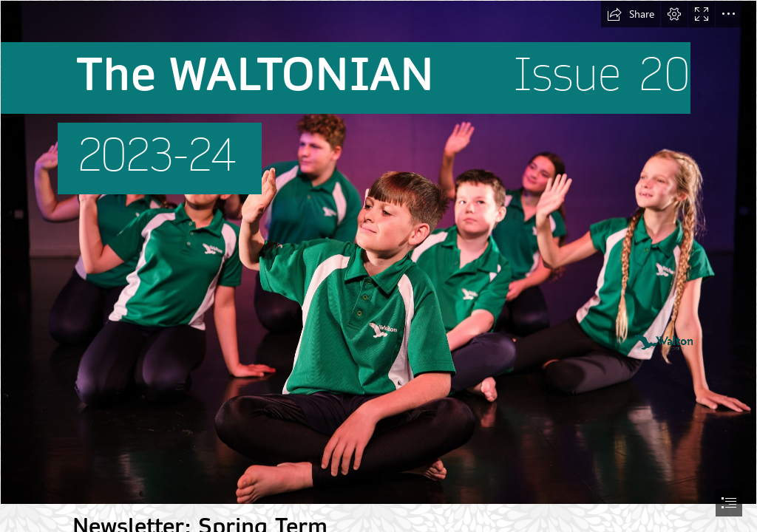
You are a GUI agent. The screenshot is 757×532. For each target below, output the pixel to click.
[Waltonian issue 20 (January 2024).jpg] (378, 252)
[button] (631, 14)
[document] (378, 266)
